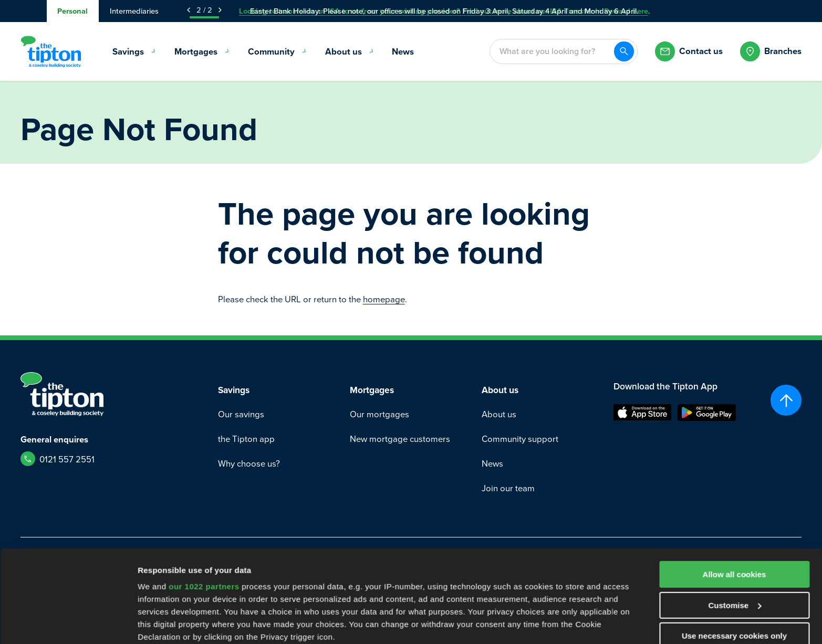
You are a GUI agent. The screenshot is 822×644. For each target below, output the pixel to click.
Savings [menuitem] (134, 51)
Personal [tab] (72, 11)
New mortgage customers (400, 439)
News (492, 463)
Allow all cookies (735, 495)
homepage (384, 299)
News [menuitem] (403, 51)
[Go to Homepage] (51, 51)
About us (499, 414)
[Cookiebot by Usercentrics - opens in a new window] (68, 624)
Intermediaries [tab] (134, 11)
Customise (735, 526)
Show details (162, 623)
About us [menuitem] (350, 51)
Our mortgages (379, 414)
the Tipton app (246, 439)
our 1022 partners (204, 507)
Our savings (241, 414)
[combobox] (552, 52)
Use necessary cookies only (734, 557)
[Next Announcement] (220, 10)
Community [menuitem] (277, 51)
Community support (520, 439)
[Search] (624, 51)
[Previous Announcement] (189, 10)
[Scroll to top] (786, 400)
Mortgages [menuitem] (202, 51)
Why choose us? (249, 463)
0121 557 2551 (67, 459)
